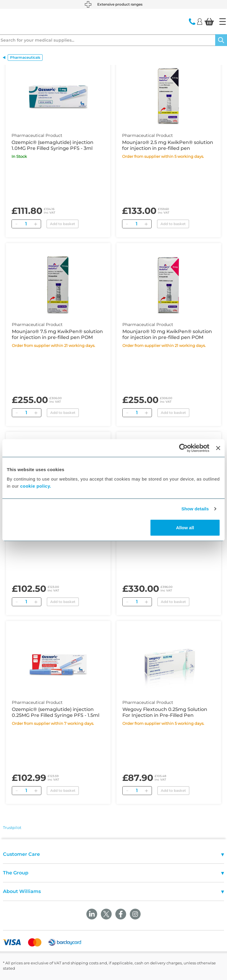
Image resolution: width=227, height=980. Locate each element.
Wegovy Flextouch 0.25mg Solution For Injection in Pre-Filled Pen (165, 712)
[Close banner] (218, 448)
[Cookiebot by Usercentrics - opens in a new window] (183, 448)
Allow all (185, 527)
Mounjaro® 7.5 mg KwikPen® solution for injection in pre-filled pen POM (57, 334)
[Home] (223, 22)
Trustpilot (12, 827)
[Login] (200, 21)
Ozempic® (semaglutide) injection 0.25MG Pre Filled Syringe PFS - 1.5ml (56, 712)
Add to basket (63, 224)
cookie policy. (36, 486)
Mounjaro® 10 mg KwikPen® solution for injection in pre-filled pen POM (167, 334)
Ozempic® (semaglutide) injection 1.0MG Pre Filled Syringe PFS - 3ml (52, 145)
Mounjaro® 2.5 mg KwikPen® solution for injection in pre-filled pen (168, 145)
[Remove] (16, 224)
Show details (195, 509)
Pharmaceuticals (25, 57)
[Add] (35, 224)
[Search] (221, 40)
